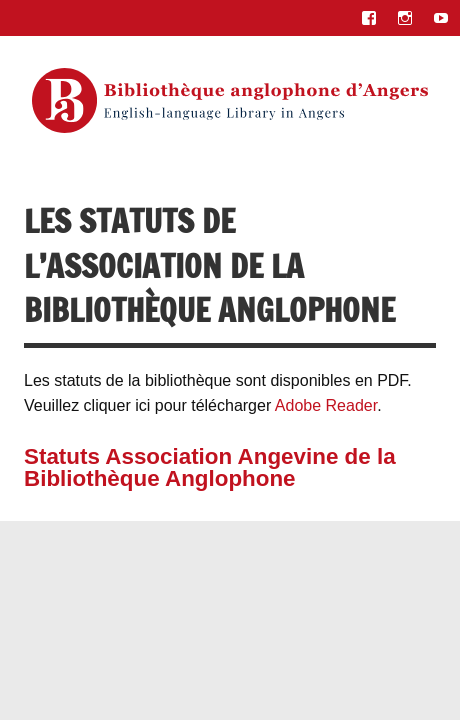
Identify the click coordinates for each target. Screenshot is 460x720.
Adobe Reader (326, 405)
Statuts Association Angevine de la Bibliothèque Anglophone (210, 467)
